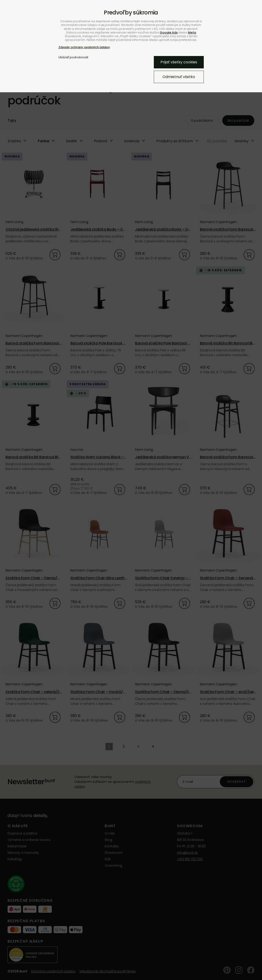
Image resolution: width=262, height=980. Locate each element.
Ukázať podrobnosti (73, 57)
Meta (192, 32)
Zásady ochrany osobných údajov (84, 47)
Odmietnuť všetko (179, 77)
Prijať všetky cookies (179, 62)
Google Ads (169, 32)
